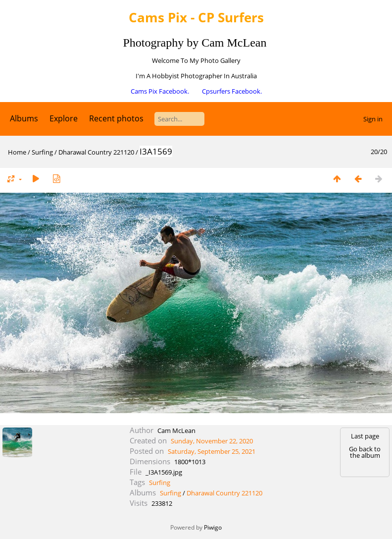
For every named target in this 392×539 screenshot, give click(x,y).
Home (17, 152)
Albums (24, 118)
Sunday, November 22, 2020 (212, 441)
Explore (64, 118)
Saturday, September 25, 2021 (212, 451)
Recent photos (116, 118)
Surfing (42, 152)
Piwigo (213, 527)
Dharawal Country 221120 (96, 152)
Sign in (373, 119)
